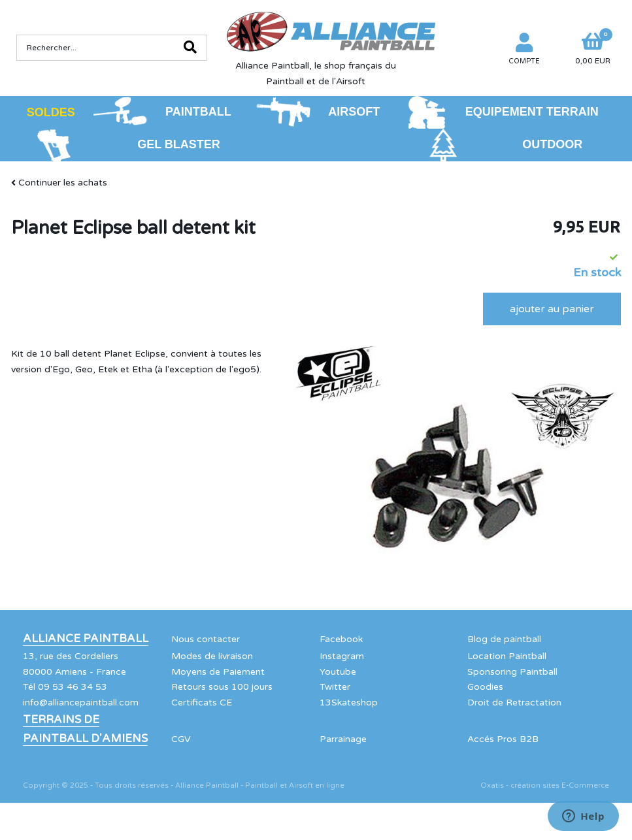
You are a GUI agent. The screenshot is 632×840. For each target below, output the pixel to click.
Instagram (342, 656)
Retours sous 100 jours (222, 687)
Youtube (338, 672)
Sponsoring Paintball (512, 672)
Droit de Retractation (514, 703)
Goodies (485, 687)
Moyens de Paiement (218, 672)
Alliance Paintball (86, 639)
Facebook (341, 639)
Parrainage (343, 739)
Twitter (335, 687)
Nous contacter (206, 639)
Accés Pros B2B (503, 739)
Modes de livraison (212, 656)
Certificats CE (202, 703)
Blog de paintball (504, 639)
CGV (181, 739)
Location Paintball (507, 656)
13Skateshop (349, 703)
